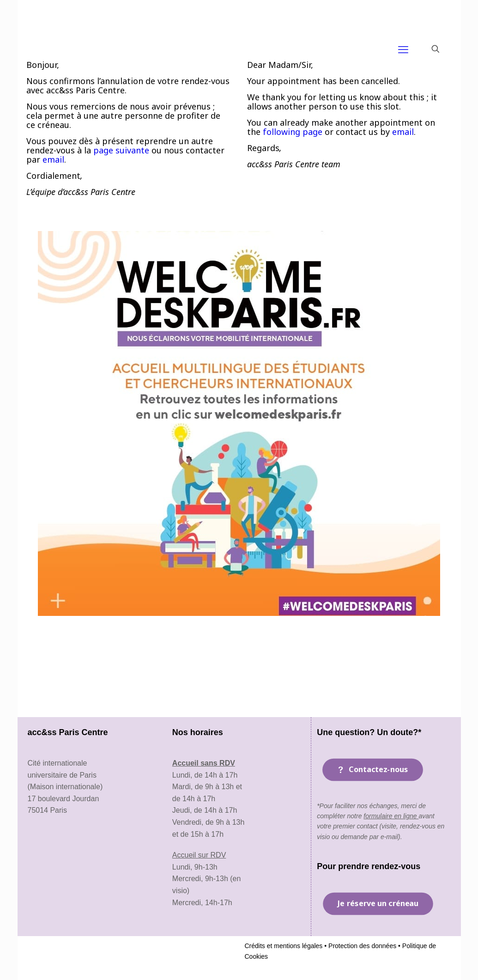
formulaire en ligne (391, 816)
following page (293, 132)
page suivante (121, 150)
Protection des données (361, 946)
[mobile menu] (403, 49)
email (53, 159)
